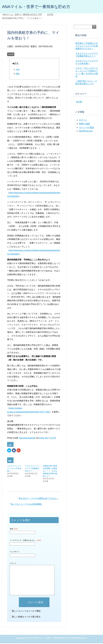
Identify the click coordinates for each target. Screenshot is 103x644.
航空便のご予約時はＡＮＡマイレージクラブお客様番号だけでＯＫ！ (87, 47)
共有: (18, 70)
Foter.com (44, 439)
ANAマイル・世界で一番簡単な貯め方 (42, 7)
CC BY (53, 439)
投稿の (84, 124)
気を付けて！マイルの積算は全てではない (38, 499)
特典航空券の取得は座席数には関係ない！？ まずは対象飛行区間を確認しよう (50, 472)
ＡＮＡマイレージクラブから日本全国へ (14, 469)
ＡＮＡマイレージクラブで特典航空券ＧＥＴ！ (32, 469)
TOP (22, 15)
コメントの (86, 128)
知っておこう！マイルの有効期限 (26, 505)
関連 (18, 74)
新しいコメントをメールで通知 (26, 612)
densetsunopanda (27, 439)
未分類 (11, 55)
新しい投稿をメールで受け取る (26, 617)
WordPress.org (86, 132)
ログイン (83, 121)
